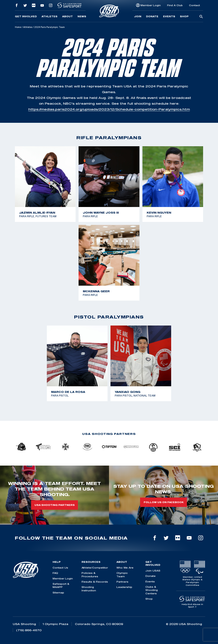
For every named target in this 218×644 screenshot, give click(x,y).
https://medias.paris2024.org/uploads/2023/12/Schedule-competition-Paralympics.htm (109, 109)
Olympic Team (122, 575)
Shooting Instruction (89, 589)
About (67, 16)
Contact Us (60, 568)
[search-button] (201, 17)
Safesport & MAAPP (61, 585)
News (82, 16)
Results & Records (95, 582)
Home (18, 27)
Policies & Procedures (90, 575)
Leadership (124, 587)
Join (138, 16)
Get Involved (26, 16)
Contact (194, 5)
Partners (122, 582)
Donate (152, 16)
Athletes (49, 16)
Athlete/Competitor (95, 568)
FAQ (55, 573)
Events (169, 16)
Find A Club (175, 5)
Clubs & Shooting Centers (152, 590)
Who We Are (125, 568)
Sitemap (58, 593)
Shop (184, 16)
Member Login (151, 5)
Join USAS (153, 571)
